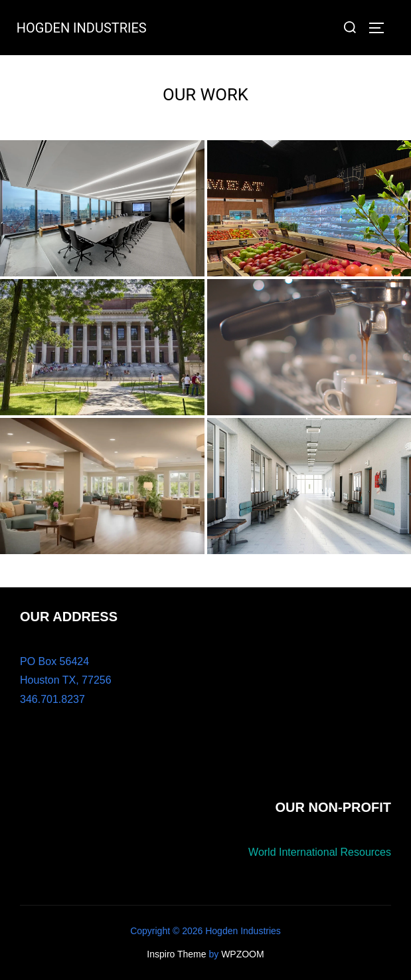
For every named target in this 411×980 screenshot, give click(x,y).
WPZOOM (243, 954)
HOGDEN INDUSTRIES (82, 28)
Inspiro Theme (176, 954)
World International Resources (320, 852)
